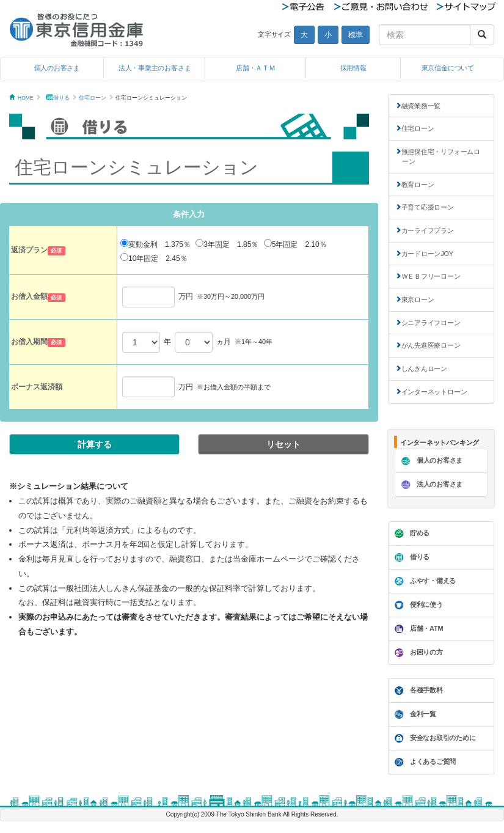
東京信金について (448, 68)
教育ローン (418, 185)
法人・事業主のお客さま (155, 68)
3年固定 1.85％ (227, 244)
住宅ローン (93, 98)
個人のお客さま (57, 68)
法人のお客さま (430, 485)
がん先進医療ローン (431, 345)
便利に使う (417, 605)
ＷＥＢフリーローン (431, 276)
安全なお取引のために (434, 738)
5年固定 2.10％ (295, 244)
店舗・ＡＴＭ (256, 68)
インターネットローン (434, 392)
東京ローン (418, 299)
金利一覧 (414, 714)
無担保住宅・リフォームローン (441, 156)
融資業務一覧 (421, 106)
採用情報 (353, 68)
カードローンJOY (427, 254)
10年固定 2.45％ (154, 258)
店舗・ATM (418, 629)
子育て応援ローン (428, 207)
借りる (61, 98)
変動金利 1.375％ (155, 244)
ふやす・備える (424, 581)
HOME (26, 98)
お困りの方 (417, 653)
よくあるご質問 (424, 762)
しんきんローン (424, 369)
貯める (411, 534)
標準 (356, 35)
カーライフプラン (428, 230)
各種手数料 (417, 691)
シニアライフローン (431, 323)
